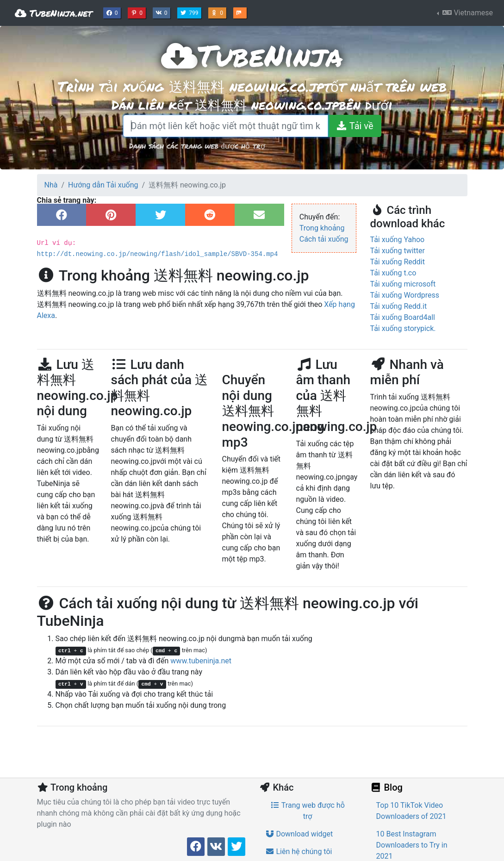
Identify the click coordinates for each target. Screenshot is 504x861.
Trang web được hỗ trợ (308, 811)
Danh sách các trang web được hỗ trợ (197, 146)
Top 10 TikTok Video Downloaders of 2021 (411, 811)
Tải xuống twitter (398, 251)
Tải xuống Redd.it (399, 306)
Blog (386, 787)
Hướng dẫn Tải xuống (103, 185)
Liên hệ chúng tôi (299, 852)
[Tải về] (354, 126)
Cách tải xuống (324, 239)
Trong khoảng (322, 228)
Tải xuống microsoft (403, 284)
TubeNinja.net (53, 13)
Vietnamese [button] (467, 13)
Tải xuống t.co (393, 273)
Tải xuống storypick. (403, 328)
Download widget (299, 834)
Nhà (51, 185)
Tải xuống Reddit (398, 262)
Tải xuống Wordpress (405, 295)
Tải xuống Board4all (403, 317)
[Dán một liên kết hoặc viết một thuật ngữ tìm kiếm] (226, 126)
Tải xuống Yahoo (398, 240)
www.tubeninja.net (201, 661)
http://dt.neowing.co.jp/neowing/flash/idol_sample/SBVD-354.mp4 (158, 254)
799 (190, 12)
